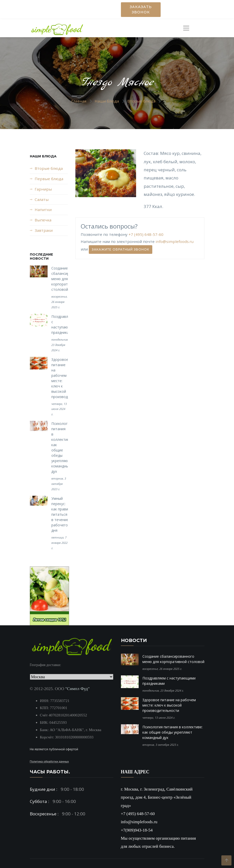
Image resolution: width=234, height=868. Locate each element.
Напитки (43, 210)
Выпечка (43, 220)
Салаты (42, 199)
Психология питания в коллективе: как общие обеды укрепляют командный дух (173, 732)
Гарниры (43, 189)
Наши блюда (107, 101)
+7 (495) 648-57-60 (146, 234)
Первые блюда (49, 179)
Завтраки (44, 230)
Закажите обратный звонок (121, 249)
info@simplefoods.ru (175, 241)
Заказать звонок (141, 9)
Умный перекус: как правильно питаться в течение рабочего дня (64, 514)
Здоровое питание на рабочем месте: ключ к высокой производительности (169, 705)
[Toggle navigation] (188, 28)
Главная (79, 101)
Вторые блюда (141, 101)
